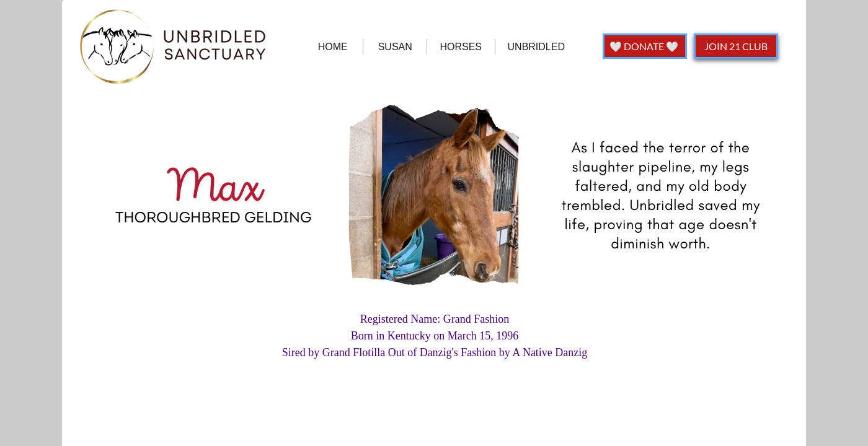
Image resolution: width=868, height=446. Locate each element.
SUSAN (395, 47)
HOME (333, 47)
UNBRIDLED (536, 47)
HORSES (461, 47)
